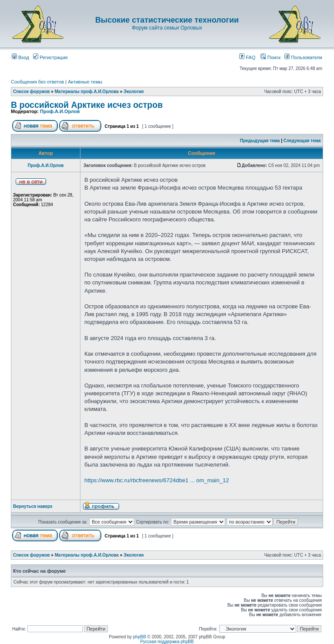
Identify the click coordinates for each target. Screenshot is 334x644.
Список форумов (32, 92)
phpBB (140, 637)
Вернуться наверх (33, 506)
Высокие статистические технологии (167, 20)
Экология (134, 92)
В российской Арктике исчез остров (87, 105)
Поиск (271, 57)
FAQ (247, 57)
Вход (20, 57)
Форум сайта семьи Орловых (167, 28)
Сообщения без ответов (37, 82)
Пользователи (303, 57)
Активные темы (85, 82)
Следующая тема (302, 141)
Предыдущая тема (260, 141)
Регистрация (50, 57)
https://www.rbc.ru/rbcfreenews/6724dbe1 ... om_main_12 (157, 480)
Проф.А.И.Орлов (60, 111)
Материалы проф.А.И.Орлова (87, 92)
